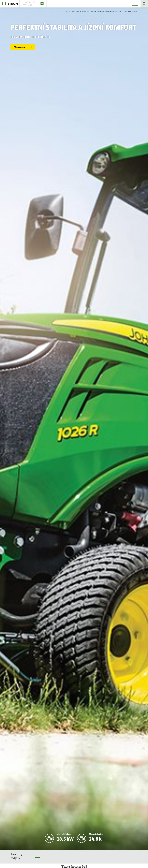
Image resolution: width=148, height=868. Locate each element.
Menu (38, 857)
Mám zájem (19, 47)
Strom (66, 11)
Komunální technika (79, 11)
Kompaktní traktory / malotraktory (102, 11)
